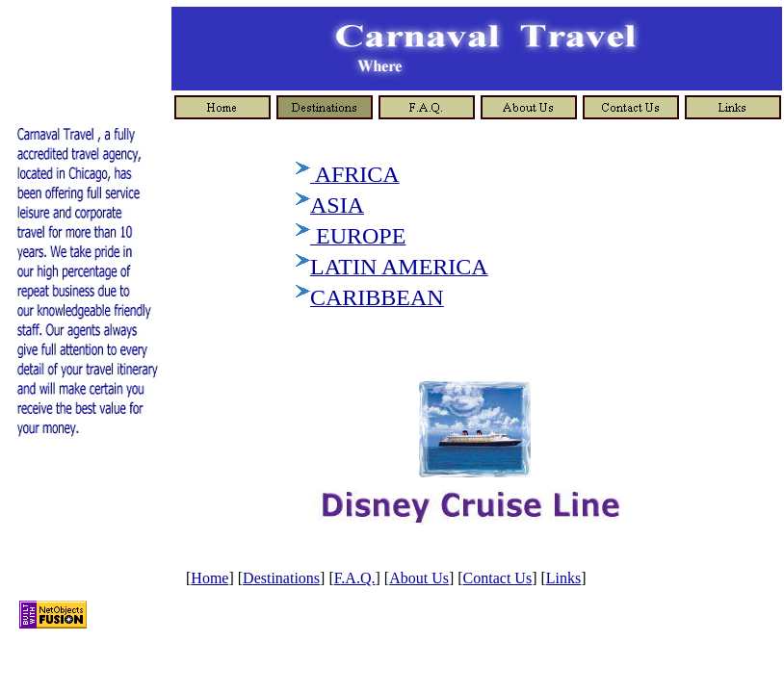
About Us (419, 578)
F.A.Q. (355, 578)
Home (209, 578)
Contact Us (498, 578)
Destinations (281, 578)
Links (563, 578)
